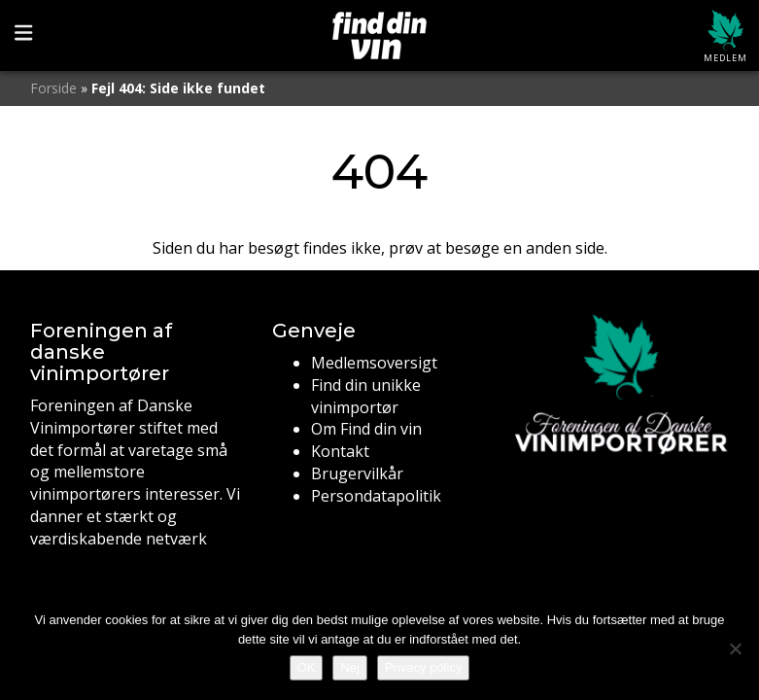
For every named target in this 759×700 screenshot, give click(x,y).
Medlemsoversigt (374, 363)
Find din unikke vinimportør (366, 396)
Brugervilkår (357, 473)
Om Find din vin (366, 429)
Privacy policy (423, 667)
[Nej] (735, 648)
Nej (350, 667)
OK (307, 667)
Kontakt (340, 451)
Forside (53, 88)
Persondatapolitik (376, 496)
